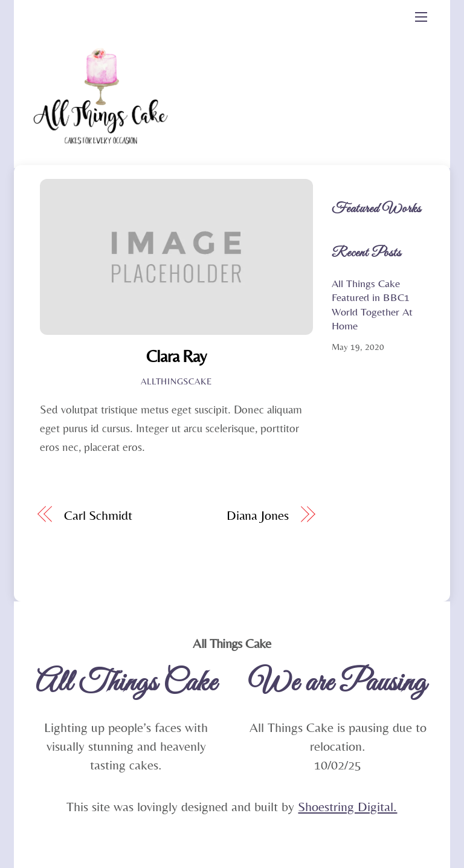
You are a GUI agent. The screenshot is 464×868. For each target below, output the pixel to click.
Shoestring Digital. (347, 807)
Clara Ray (176, 356)
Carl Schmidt (98, 515)
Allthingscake (176, 381)
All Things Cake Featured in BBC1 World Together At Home (372, 304)
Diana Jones (258, 515)
